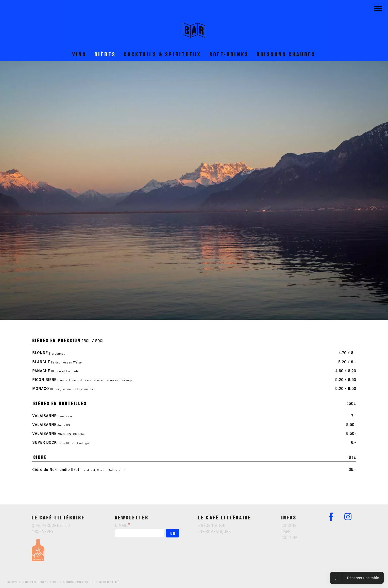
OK (173, 533)
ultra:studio (35, 582)
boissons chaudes (286, 54)
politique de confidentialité (98, 582)
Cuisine (289, 525)
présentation (212, 525)
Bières (105, 54)
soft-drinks (229, 54)
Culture (289, 538)
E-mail (122, 525)
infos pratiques (215, 531)
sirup (70, 582)
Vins (80, 54)
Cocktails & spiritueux (163, 54)
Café (286, 531)
